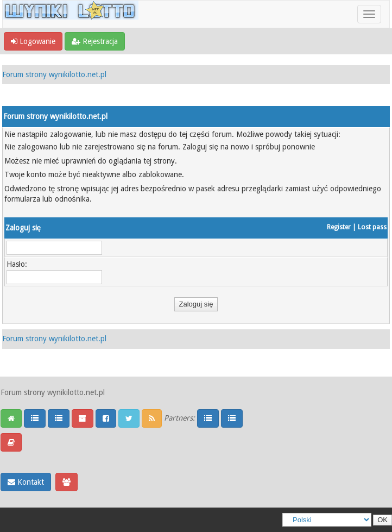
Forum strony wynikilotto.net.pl (54, 74)
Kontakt (26, 482)
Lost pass (372, 227)
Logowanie (33, 41)
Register (339, 227)
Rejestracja (95, 41)
